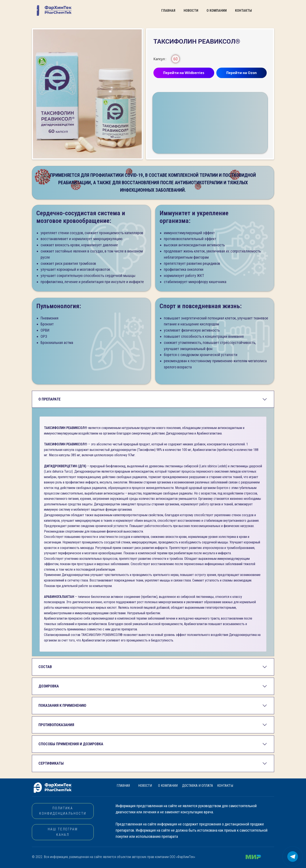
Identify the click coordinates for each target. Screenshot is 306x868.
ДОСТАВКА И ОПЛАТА (198, 786)
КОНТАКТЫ (243, 11)
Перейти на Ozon (242, 73)
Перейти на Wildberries (184, 73)
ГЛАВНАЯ (168, 11)
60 (176, 59)
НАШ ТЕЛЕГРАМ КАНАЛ (63, 832)
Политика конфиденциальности (63, 811)
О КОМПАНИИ (217, 11)
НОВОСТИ (191, 11)
